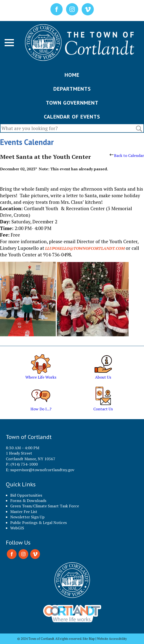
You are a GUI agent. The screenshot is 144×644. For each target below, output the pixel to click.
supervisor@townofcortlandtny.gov (42, 470)
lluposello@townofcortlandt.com (85, 248)
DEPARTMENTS (72, 89)
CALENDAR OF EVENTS (72, 117)
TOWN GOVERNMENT (72, 103)
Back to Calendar (127, 155)
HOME (72, 75)
